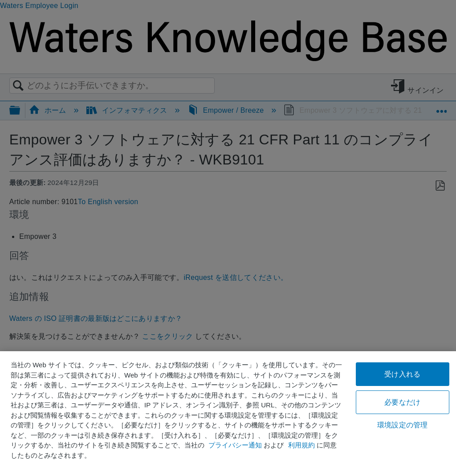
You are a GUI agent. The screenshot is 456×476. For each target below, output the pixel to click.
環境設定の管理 (402, 425)
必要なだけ (402, 402)
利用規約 (301, 445)
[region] (228, 414)
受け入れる (402, 374)
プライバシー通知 (235, 445)
